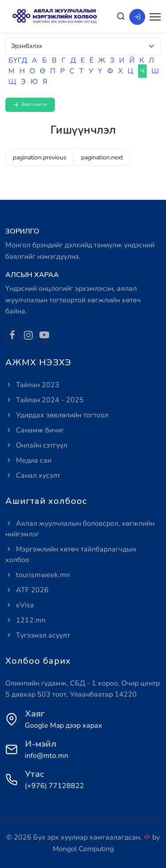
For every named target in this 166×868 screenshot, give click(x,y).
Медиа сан (28, 460)
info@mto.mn (46, 756)
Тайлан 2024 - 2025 (44, 400)
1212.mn (25, 620)
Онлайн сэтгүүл (36, 445)
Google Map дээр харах (64, 725)
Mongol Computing (83, 849)
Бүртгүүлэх (30, 105)
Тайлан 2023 (32, 385)
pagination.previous (40, 157)
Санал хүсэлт (33, 476)
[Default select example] (83, 46)
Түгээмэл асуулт (38, 635)
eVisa (19, 605)
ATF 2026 (27, 590)
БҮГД (18, 60)
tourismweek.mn (38, 575)
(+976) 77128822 (54, 786)
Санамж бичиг (35, 430)
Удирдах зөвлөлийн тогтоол (57, 415)
